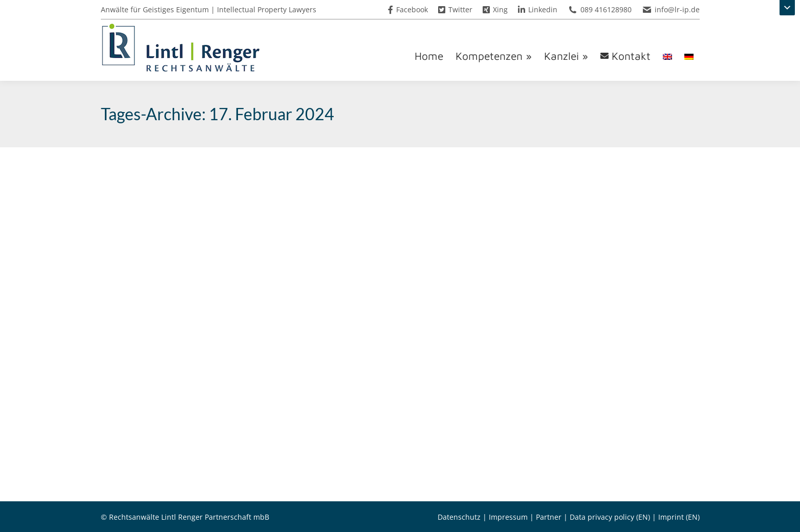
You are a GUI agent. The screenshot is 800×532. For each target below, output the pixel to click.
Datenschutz (459, 517)
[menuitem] (667, 56)
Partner (549, 517)
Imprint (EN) (679, 517)
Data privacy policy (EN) (610, 517)
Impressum (508, 517)
